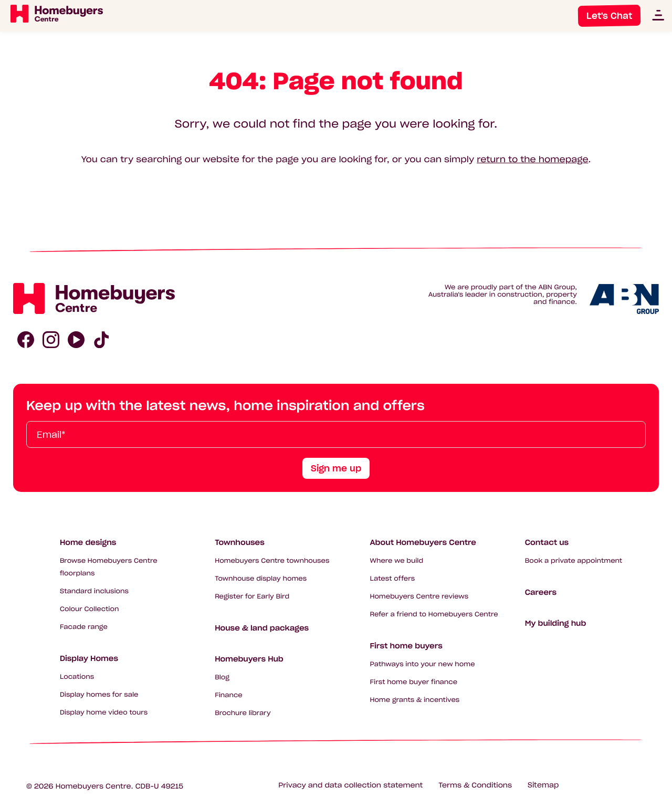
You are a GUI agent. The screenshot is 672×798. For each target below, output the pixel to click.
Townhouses (240, 542)
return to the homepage (532, 160)
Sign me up (336, 468)
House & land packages (262, 628)
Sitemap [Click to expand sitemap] (543, 785)
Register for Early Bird (252, 597)
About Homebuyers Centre (423, 542)
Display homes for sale (99, 695)
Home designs (88, 542)
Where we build (396, 561)
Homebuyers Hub (249, 659)
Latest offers (392, 579)
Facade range (84, 627)
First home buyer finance (413, 682)
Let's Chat (609, 16)
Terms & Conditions (475, 785)
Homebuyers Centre (93, 786)
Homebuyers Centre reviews (419, 597)
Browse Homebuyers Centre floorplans (109, 567)
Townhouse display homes (261, 579)
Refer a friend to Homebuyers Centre (434, 615)
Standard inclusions (94, 591)
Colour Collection (90, 609)
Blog (222, 678)
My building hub (556, 623)
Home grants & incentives (414, 700)
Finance (229, 695)
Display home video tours (104, 713)
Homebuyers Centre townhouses (272, 561)
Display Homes (89, 658)
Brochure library (243, 713)
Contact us (547, 542)
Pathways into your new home (422, 664)
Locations (77, 677)
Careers (541, 592)
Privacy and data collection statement (350, 785)
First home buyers (406, 646)
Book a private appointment (574, 561)
